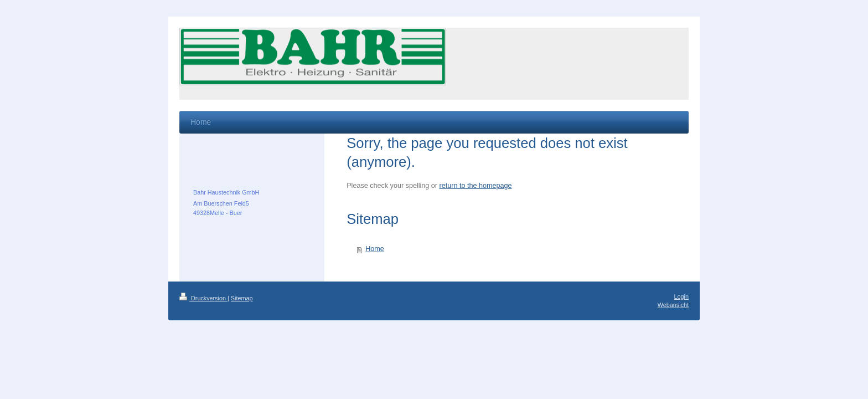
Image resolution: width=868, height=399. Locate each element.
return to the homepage (476, 186)
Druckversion (203, 298)
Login (681, 296)
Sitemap (242, 298)
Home (375, 249)
